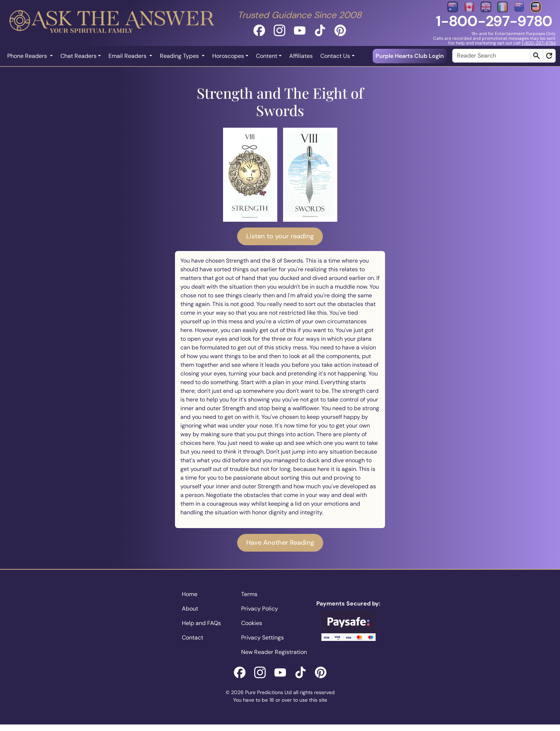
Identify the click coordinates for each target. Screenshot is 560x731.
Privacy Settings (262, 637)
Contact (193, 637)
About (190, 609)
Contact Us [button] (335, 56)
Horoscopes (228, 56)
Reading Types (180, 56)
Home (190, 594)
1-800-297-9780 (494, 21)
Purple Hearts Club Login (410, 56)
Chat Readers (78, 56)
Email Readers (128, 56)
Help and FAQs (201, 623)
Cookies (252, 623)
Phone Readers (28, 56)
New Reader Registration (274, 652)
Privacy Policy (260, 609)
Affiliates (301, 56)
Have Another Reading (280, 543)
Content (267, 56)
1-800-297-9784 (539, 43)
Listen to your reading (280, 236)
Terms (249, 594)
